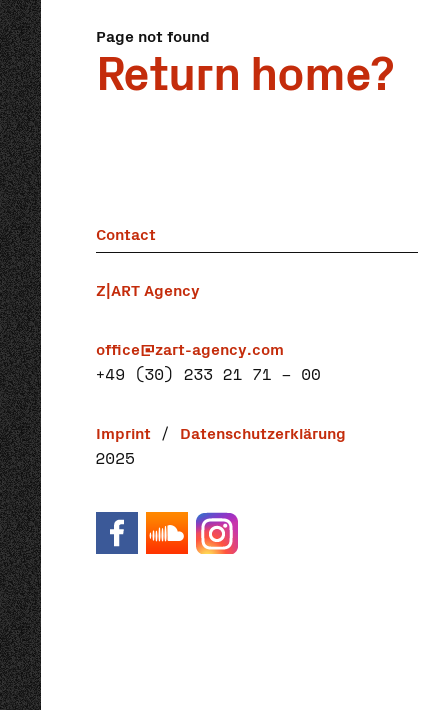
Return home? (244, 69)
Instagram (216, 533)
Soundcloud (166, 533)
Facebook (116, 533)
